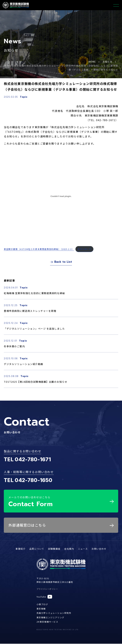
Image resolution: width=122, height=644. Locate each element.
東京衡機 (41, 609)
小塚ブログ (42, 604)
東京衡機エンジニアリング (50, 618)
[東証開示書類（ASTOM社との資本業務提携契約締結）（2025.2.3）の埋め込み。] (61, 196)
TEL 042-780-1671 (27, 461)
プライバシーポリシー (47, 589)
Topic (24, 97)
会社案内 (69, 549)
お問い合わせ (99, 549)
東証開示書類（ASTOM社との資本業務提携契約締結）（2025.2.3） (39, 249)
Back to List (61, 262)
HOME (92, 62)
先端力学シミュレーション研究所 (54, 613)
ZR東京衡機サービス (47, 622)
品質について (37, 549)
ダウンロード (85, 249)
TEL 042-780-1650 (28, 481)
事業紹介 (20, 549)
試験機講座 (54, 549)
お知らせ (107, 62)
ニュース (83, 549)
